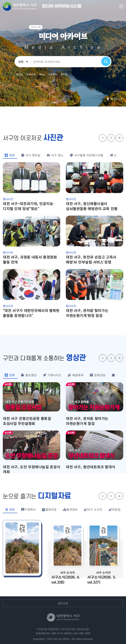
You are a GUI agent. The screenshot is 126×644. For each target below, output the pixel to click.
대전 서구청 (22, 6)
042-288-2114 (54, 633)
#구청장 (53, 74)
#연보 (20, 74)
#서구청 (31, 74)
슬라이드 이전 (103, 138)
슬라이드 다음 (111, 138)
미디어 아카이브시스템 (62, 6)
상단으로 (63, 603)
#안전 (64, 74)
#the (42, 74)
